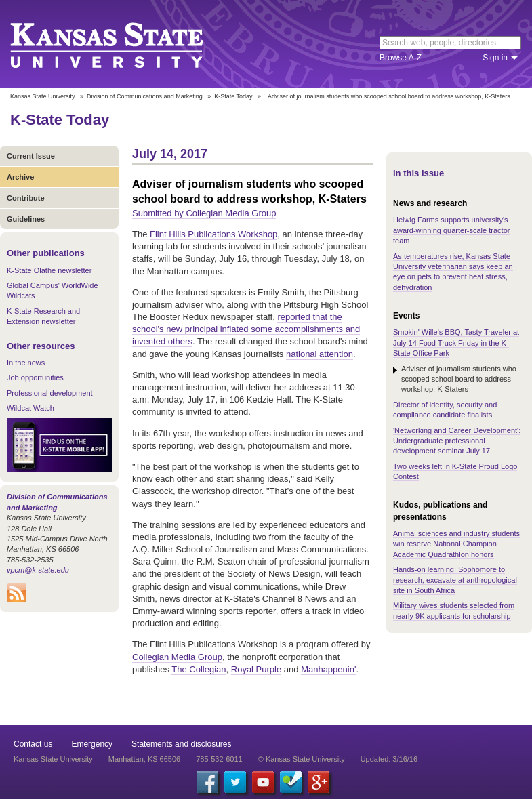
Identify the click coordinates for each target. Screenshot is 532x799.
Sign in (495, 58)
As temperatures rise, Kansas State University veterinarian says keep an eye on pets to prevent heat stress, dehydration (453, 272)
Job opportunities (35, 377)
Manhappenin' (328, 669)
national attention (320, 354)
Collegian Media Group (177, 657)
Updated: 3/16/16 (389, 759)
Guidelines (26, 219)
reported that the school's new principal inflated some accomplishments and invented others (246, 329)
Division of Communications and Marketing (145, 96)
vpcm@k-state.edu (38, 570)
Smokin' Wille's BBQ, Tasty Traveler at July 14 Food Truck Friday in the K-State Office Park (456, 343)
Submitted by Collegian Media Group (204, 213)
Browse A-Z (401, 58)
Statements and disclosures (181, 744)
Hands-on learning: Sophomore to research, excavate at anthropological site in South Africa (455, 580)
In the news (26, 363)
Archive (20, 177)
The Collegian (199, 669)
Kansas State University (124, 44)
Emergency (92, 744)
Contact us (33, 744)
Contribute (26, 198)
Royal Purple (256, 669)
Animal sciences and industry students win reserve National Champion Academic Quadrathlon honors (456, 544)
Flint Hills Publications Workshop (213, 234)
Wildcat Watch (30, 408)
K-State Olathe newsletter (49, 270)
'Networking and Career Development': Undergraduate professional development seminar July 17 (457, 441)
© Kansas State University (302, 759)
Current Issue (31, 156)
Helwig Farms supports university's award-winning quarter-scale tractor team (451, 230)
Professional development (50, 393)
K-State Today (233, 96)
